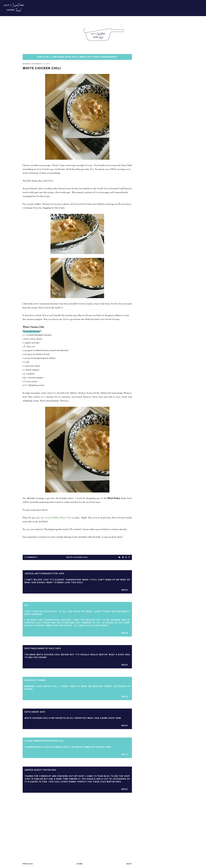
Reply (125, 590)
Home (80, 864)
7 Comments (30, 558)
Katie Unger (32, 712)
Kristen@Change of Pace (40, 649)
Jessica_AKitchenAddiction (41, 574)
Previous (28, 864)
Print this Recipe (32, 331)
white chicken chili (77, 558)
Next (129, 864)
